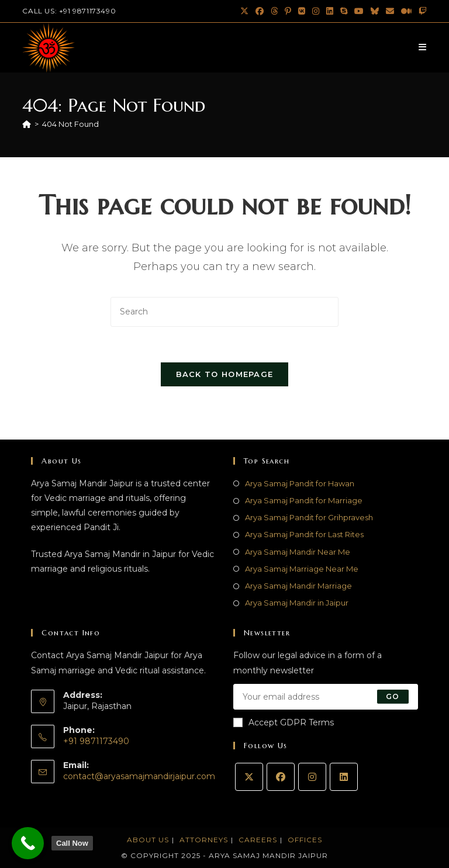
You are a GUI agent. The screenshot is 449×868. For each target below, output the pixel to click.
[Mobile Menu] (423, 47)
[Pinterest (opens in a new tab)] (288, 11)
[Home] (27, 124)
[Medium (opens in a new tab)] (406, 11)
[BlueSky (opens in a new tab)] (375, 11)
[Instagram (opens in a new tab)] (316, 11)
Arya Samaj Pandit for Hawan (300, 483)
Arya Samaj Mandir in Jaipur (297, 603)
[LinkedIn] (344, 777)
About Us (148, 840)
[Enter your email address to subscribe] (326, 697)
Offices (305, 840)
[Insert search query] (224, 312)
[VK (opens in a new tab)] (302, 11)
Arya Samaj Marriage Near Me (302, 569)
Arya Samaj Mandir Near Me (298, 552)
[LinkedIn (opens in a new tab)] (330, 11)
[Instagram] (312, 777)
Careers (258, 840)
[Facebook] (281, 777)
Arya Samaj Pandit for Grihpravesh (309, 517)
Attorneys (204, 840)
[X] (249, 777)
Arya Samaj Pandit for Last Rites (304, 534)
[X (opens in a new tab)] (244, 11)
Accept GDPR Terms (284, 722)
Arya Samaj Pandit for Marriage (304, 500)
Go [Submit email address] (393, 696)
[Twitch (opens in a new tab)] (421, 11)
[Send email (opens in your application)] (390, 11)
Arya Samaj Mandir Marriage (298, 586)
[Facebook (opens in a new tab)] (260, 11)
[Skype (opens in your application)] (344, 11)
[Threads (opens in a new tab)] (274, 11)
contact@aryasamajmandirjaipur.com (139, 776)
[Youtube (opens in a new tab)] (359, 11)
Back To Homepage (225, 374)
